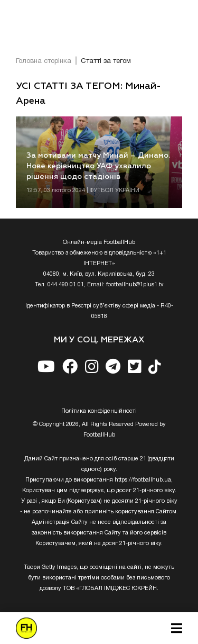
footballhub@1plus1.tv (135, 285)
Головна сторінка (44, 61)
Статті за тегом (106, 61)
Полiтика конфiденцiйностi (99, 411)
